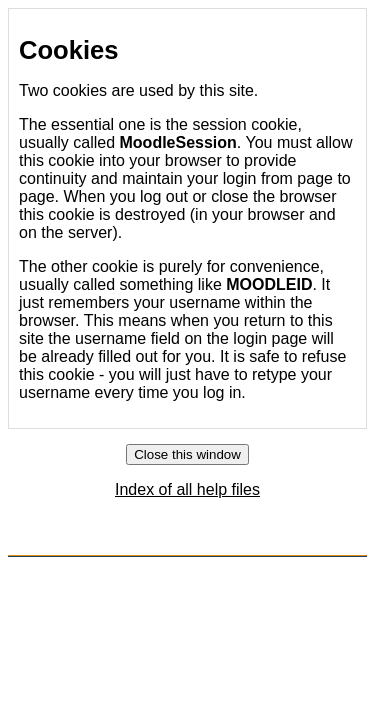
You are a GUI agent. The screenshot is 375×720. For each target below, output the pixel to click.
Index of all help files (187, 489)
